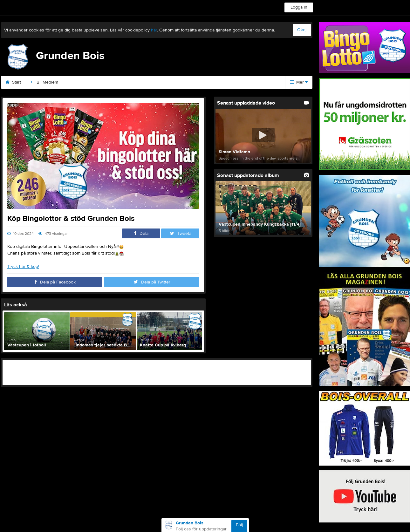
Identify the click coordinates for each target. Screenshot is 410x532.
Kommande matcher (189, 82)
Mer (299, 82)
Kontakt (78, 82)
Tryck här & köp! (23, 267)
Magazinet (234, 82)
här (154, 30)
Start (13, 82)
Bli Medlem (44, 82)
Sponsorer (112, 82)
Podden (146, 82)
